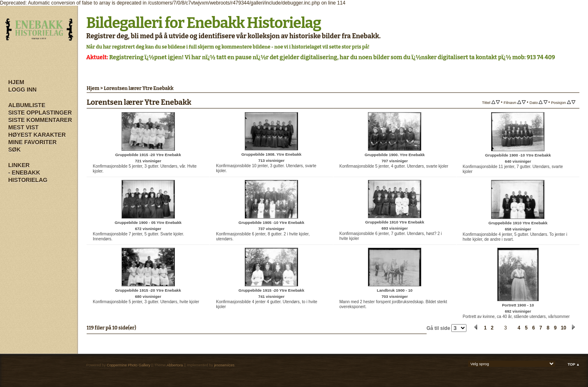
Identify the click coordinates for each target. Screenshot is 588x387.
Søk (14, 150)
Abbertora (175, 365)
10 (564, 328)
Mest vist (23, 127)
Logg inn (22, 90)
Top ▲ (574, 364)
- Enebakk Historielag (28, 176)
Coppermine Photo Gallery (129, 365)
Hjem (16, 82)
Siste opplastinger (40, 113)
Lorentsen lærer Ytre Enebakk (139, 88)
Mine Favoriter (32, 142)
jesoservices (224, 365)
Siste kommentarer (40, 120)
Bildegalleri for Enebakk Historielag (204, 23)
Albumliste (27, 105)
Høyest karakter (37, 135)
